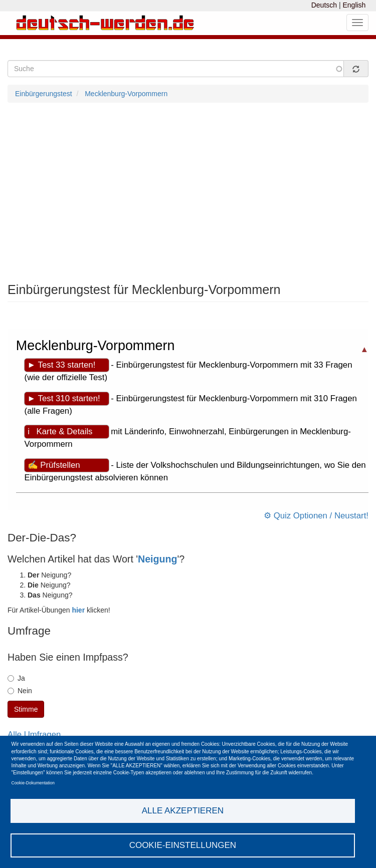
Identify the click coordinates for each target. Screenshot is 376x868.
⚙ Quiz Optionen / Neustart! (316, 516)
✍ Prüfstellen (54, 465)
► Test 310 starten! (64, 398)
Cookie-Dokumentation (33, 783)
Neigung (157, 559)
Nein (20, 691)
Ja (16, 678)
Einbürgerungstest (44, 94)
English (354, 5)
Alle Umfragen (34, 735)
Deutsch (324, 5)
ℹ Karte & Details (60, 431)
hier (78, 610)
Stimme (26, 709)
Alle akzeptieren (183, 811)
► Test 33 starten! (62, 365)
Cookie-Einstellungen (183, 845)
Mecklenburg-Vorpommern (126, 94)
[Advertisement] (188, 193)
